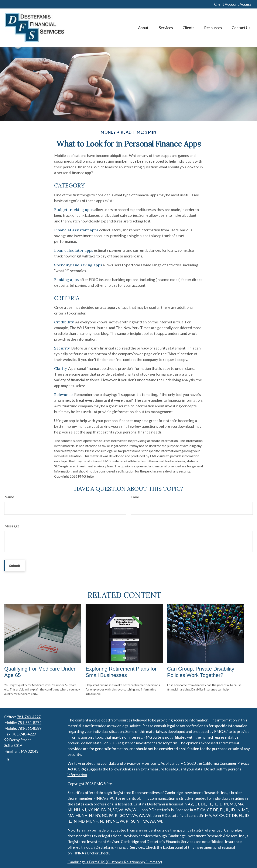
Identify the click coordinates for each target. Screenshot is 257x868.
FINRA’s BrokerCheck (91, 853)
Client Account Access (233, 4)
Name (9, 497)
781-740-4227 (29, 717)
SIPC (110, 798)
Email (135, 497)
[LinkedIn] (7, 759)
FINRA (99, 798)
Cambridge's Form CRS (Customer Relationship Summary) (115, 862)
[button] (144, 28)
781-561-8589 (30, 728)
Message (12, 526)
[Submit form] (15, 565)
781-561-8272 (30, 723)
